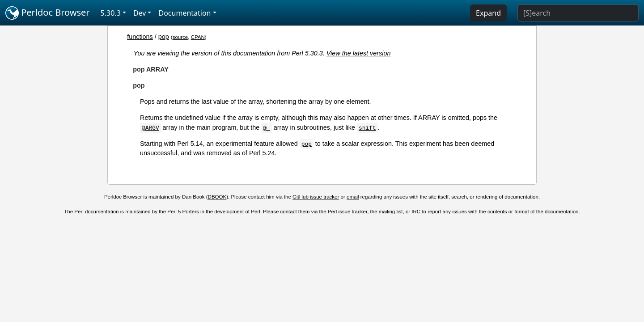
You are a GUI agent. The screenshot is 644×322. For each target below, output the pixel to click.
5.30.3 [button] (111, 13)
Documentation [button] (184, 13)
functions (140, 37)
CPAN (198, 37)
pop (164, 37)
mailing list (391, 212)
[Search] (578, 13)
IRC (416, 212)
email (353, 197)
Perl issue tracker (347, 212)
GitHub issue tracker (316, 197)
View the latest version (359, 53)
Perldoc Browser (48, 13)
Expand (488, 13)
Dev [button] (140, 13)
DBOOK (217, 197)
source (180, 37)
